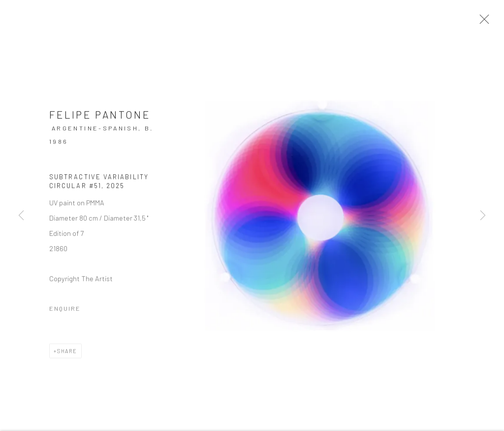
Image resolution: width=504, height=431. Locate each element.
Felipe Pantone (100, 121)
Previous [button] (21, 215)
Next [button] (483, 215)
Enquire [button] (65, 315)
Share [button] (67, 358)
